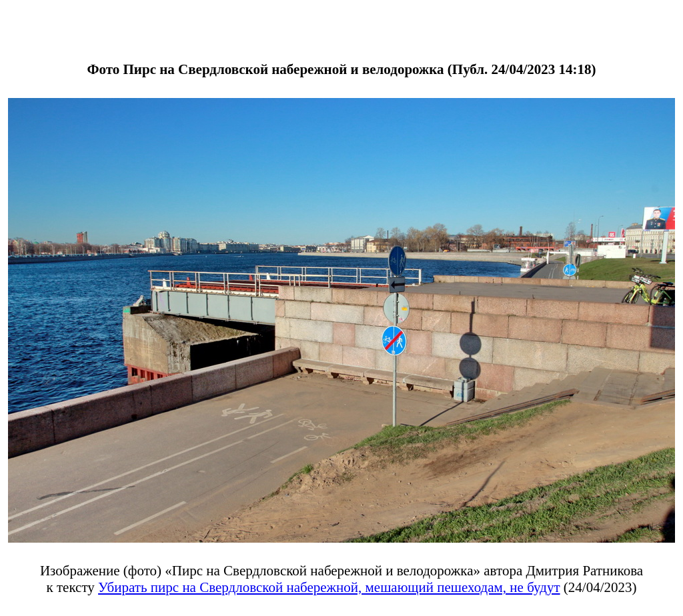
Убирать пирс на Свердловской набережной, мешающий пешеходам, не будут (329, 587)
